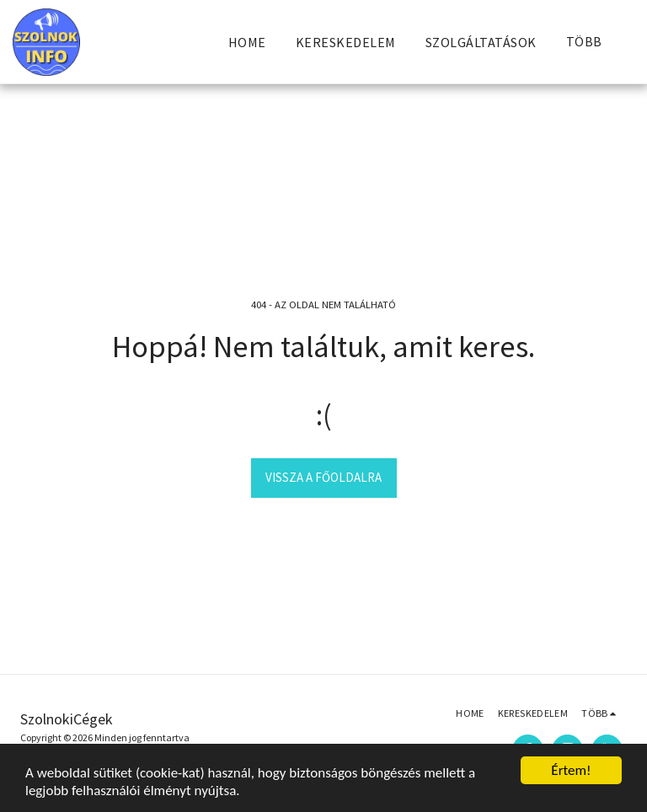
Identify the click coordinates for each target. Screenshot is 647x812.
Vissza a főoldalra (323, 477)
